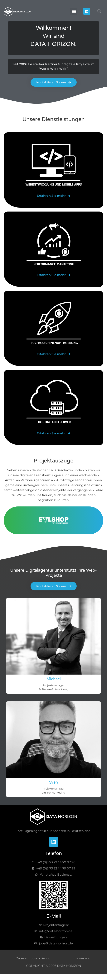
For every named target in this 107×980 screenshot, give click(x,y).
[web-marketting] (53, 275)
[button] (74, 11)
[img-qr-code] (54, 895)
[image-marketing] (54, 244)
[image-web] (54, 165)
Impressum (83, 958)
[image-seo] (54, 323)
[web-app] (53, 196)
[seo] (53, 354)
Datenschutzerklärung (33, 958)
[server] (53, 433)
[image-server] (54, 402)
